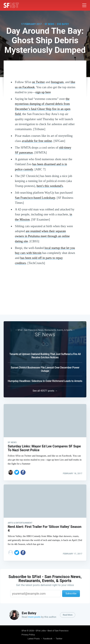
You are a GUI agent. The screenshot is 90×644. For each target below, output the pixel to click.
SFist (24, 631)
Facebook (48, 639)
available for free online (37, 141)
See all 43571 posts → (45, 390)
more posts (34, 617)
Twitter (59, 639)
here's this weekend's (50, 186)
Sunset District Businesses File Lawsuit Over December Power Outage (45, 368)
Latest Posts (34, 639)
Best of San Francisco (58, 631)
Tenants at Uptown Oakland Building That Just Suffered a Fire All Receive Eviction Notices (45, 355)
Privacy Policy (28, 635)
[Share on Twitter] (17, 471)
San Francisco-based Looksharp (35, 198)
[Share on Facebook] (23, 471)
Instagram (57, 82)
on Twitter (38, 82)
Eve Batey (63, 24)
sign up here (43, 92)
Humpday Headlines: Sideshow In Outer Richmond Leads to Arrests (45, 380)
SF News (49, 24)
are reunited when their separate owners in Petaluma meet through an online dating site (42, 236)
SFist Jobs (41, 631)
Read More (68, 615)
